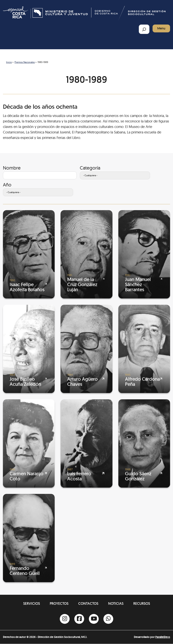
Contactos (88, 603)
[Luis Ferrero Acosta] (86, 443)
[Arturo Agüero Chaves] (86, 349)
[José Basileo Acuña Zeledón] (29, 349)
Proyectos (59, 603)
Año (7, 185)
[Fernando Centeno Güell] (29, 538)
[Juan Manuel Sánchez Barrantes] (144, 254)
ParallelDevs (163, 637)
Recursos (142, 603)
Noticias (116, 603)
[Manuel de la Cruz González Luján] (86, 254)
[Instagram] (65, 619)
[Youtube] (94, 619)
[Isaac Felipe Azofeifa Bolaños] (29, 254)
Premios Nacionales (25, 62)
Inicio (9, 62)
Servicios (32, 603)
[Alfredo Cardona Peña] (144, 349)
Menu (161, 28)
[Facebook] (79, 619)
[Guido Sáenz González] (144, 443)
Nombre (12, 168)
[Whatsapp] (108, 619)
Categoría (90, 168)
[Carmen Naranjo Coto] (29, 443)
